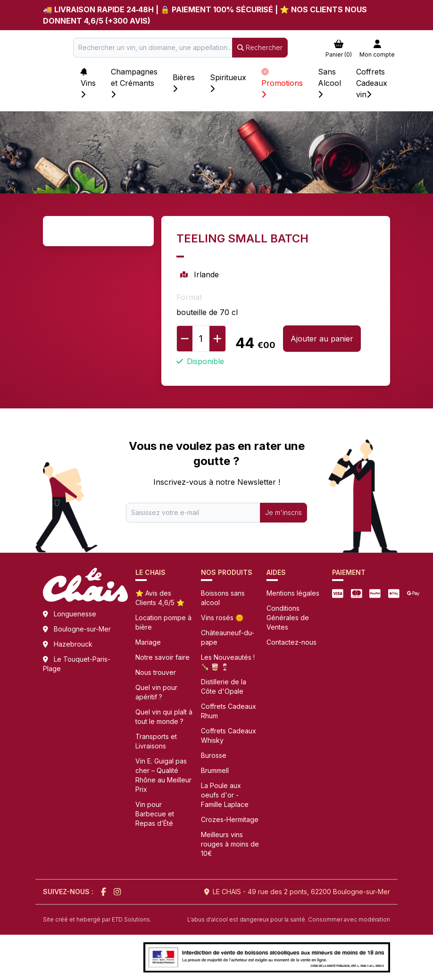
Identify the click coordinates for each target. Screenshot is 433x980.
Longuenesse (75, 614)
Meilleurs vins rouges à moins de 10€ (230, 844)
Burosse (214, 755)
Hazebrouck (73, 644)
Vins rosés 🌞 (222, 618)
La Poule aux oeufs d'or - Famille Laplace (225, 795)
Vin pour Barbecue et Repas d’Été (155, 814)
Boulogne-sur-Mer (82, 629)
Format (189, 297)
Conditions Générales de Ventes (288, 618)
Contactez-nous (291, 642)
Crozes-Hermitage (230, 819)
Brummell (215, 770)
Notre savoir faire (162, 657)
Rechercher (260, 47)
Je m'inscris (283, 512)
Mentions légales (293, 593)
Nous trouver (156, 672)
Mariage (148, 642)
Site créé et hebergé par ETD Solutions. (97, 919)
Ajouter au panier (322, 339)
